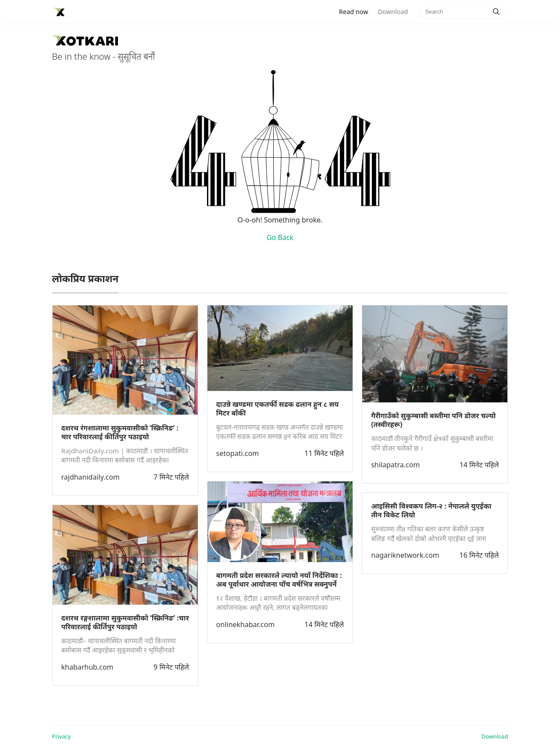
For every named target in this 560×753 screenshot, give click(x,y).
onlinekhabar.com (246, 624)
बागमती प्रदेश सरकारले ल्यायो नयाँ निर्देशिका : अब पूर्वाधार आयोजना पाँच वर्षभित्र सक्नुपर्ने (279, 580)
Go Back (280, 237)
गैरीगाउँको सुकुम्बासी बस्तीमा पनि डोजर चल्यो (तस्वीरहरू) (433, 420)
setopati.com (237, 453)
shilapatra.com (395, 465)
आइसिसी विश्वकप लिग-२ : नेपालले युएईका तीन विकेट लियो (431, 510)
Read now (356, 11)
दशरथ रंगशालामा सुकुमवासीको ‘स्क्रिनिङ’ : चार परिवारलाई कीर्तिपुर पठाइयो (120, 432)
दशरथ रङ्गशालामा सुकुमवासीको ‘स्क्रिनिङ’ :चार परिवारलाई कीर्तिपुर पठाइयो (125, 622)
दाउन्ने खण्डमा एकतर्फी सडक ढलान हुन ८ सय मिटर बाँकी (278, 409)
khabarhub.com (87, 667)
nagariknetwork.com (405, 555)
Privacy (62, 736)
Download (393, 12)
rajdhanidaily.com (91, 477)
